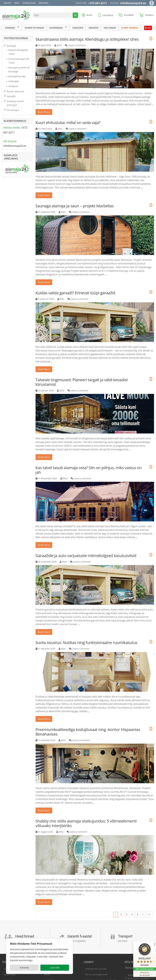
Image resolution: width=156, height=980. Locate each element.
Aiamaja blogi (29, 3)
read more (44, 112)
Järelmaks (44, 3)
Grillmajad (110, 28)
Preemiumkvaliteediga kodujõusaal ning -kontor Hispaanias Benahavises (88, 732)
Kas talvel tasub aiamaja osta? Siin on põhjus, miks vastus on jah (89, 470)
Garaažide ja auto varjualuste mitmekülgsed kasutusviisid (86, 555)
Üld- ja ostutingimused (96, 974)
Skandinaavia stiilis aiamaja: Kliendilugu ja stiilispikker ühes (87, 39)
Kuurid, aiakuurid (15, 91)
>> (149, 915)
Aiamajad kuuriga (17, 76)
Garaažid (93, 28)
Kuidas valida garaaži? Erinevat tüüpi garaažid (75, 293)
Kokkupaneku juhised (96, 969)
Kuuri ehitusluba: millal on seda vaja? (68, 122)
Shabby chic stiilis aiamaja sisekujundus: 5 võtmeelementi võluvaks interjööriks (86, 823)
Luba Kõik (55, 968)
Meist (17, 3)
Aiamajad (10, 28)
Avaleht (8, 3)
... (153, 104)
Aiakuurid (78, 28)
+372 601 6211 (98, 3)
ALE (148, 28)
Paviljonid (13, 86)
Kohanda (24, 968)
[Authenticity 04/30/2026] (145, 974)
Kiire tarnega (130, 28)
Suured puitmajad (34, 28)
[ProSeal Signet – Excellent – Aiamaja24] (145, 955)
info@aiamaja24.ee (133, 3)
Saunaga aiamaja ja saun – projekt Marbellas (75, 206)
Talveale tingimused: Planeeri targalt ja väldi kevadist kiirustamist (82, 382)
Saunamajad (56, 28)
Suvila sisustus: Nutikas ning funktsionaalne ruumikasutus (87, 642)
